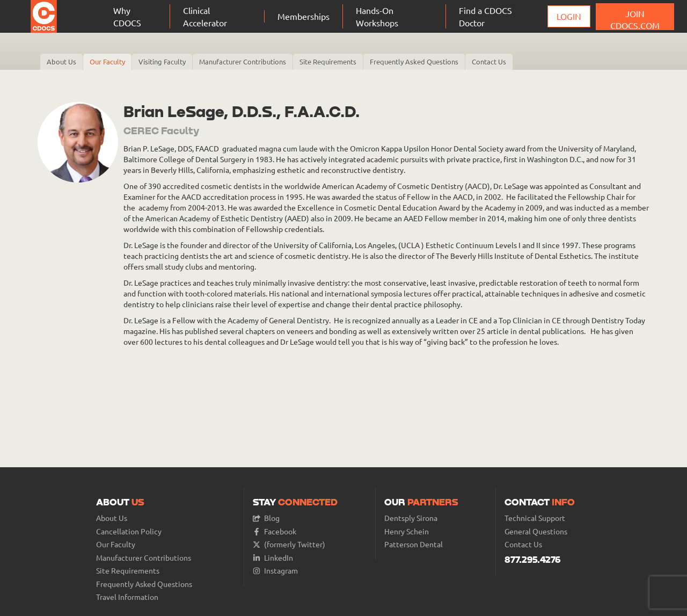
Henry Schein (407, 531)
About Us (61, 61)
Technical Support (535, 518)
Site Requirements (328, 61)
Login (569, 16)
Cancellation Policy (129, 531)
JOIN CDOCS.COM (635, 19)
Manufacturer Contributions (243, 61)
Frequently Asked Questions (414, 61)
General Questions (536, 531)
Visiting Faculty (162, 61)
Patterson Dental (414, 544)
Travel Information (127, 597)
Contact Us (489, 61)
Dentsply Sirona (411, 518)
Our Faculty (107, 61)
